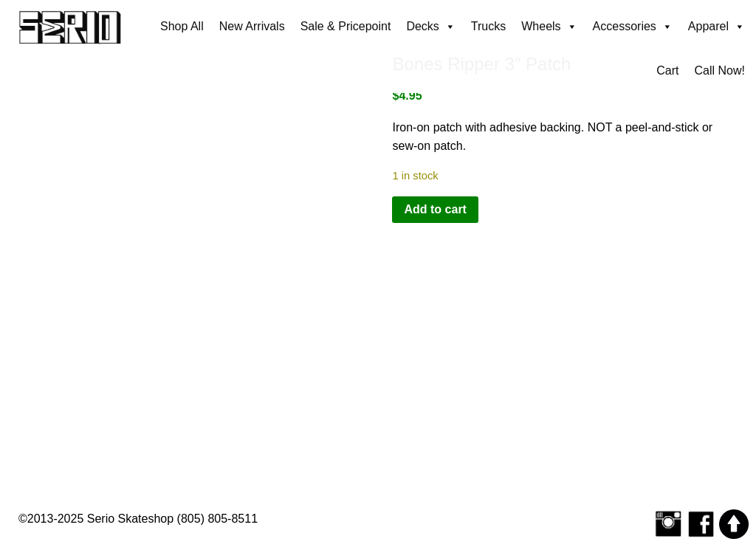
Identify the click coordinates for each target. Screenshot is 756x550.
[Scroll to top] (734, 523)
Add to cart (435, 209)
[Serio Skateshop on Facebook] (701, 523)
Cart (667, 71)
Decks (430, 27)
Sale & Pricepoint (346, 26)
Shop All (182, 26)
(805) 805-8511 (217, 519)
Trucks (488, 26)
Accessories (633, 27)
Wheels (549, 27)
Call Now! (720, 71)
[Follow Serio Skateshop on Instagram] (668, 523)
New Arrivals (252, 26)
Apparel (717, 27)
